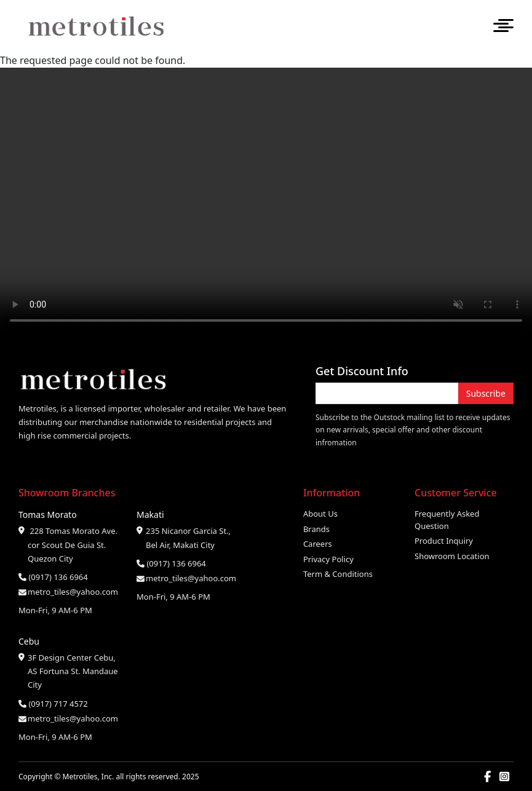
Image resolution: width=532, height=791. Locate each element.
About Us (320, 514)
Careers (318, 544)
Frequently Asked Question (447, 520)
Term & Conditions (338, 574)
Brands (316, 529)
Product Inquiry (444, 541)
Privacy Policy (328, 559)
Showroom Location (452, 556)
